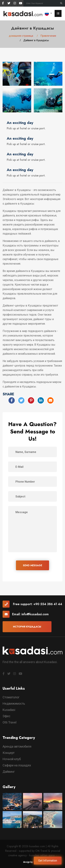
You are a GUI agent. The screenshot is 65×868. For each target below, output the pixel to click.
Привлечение (48, 36)
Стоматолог (11, 697)
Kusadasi (9, 710)
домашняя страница (21, 36)
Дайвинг (9, 772)
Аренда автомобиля (17, 746)
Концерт (9, 753)
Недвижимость (14, 703)
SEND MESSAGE (32, 565)
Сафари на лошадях (17, 765)
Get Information (48, 861)
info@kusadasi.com (35, 614)
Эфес (6, 716)
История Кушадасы (27, 627)
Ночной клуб (12, 759)
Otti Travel (10, 722)
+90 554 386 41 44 (48, 604)
